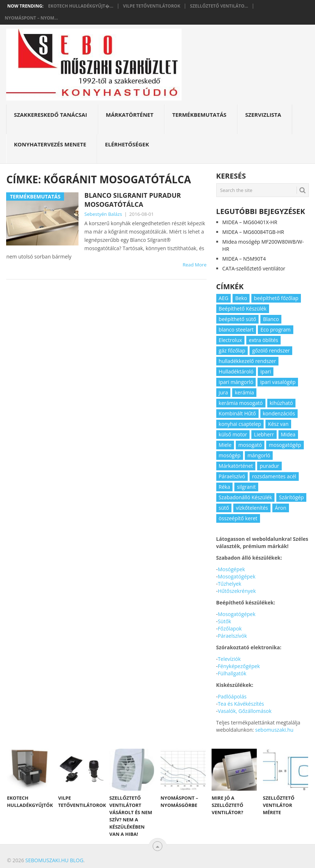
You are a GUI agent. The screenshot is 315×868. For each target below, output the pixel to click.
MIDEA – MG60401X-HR (250, 222)
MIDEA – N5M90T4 (244, 259)
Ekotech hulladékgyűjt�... (81, 6)
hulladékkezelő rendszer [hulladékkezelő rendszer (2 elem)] (248, 361)
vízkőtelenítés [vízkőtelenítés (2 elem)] (252, 508)
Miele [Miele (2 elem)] (225, 445)
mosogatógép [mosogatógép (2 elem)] (285, 445)
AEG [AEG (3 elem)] (224, 298)
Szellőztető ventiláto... (219, 6)
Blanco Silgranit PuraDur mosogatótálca (133, 200)
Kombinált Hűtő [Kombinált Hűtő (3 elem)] (237, 413)
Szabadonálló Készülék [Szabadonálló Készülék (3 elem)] (246, 497)
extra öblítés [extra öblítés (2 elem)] (263, 340)
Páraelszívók (232, 636)
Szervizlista (263, 115)
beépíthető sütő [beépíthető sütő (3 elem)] (238, 319)
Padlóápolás (232, 696)
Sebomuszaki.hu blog (54, 860)
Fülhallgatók (232, 673)
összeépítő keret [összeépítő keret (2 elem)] (238, 518)
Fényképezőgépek (239, 666)
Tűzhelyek (229, 584)
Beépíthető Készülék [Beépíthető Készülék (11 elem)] (243, 309)
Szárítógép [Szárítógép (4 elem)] (291, 497)
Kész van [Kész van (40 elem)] (278, 424)
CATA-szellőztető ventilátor (254, 268)
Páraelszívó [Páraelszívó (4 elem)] (232, 476)
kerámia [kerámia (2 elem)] (244, 392)
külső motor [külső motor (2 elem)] (233, 434)
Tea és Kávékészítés (241, 704)
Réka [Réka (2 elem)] (225, 487)
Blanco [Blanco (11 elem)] (271, 319)
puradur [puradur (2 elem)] (269, 466)
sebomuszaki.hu (274, 730)
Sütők (224, 621)
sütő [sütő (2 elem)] (224, 508)
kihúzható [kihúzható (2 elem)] (281, 403)
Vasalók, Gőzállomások (245, 711)
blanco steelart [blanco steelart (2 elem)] (236, 330)
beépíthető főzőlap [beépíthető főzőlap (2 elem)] (276, 298)
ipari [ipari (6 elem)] (266, 371)
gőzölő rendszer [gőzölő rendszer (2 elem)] (271, 350)
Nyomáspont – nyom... (31, 18)
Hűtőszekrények (237, 591)
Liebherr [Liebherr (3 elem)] (264, 434)
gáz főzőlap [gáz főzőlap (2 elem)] (232, 350)
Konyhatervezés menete (50, 144)
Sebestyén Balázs (103, 214)
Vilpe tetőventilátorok (152, 6)
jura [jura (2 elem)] (224, 392)
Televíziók (229, 659)
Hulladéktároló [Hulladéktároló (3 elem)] (236, 371)
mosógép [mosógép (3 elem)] (230, 455)
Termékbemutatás (199, 115)
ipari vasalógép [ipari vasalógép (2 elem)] (278, 382)
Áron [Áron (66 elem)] (281, 508)
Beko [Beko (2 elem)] (241, 298)
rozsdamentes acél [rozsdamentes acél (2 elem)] (274, 476)
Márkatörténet (130, 115)
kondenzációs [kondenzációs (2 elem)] (279, 413)
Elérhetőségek (127, 144)
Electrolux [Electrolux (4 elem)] (230, 340)
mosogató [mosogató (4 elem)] (250, 445)
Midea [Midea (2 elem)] (288, 434)
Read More (195, 265)
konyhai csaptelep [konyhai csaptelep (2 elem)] (240, 424)
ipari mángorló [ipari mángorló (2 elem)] (236, 382)
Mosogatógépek (237, 576)
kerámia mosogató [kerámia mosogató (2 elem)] (241, 403)
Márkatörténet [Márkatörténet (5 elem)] (236, 466)
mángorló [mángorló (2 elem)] (259, 455)
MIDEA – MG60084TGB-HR (253, 232)
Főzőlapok (230, 628)
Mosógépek (231, 569)
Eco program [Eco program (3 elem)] (275, 330)
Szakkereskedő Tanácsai (50, 115)
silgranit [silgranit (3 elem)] (246, 487)
